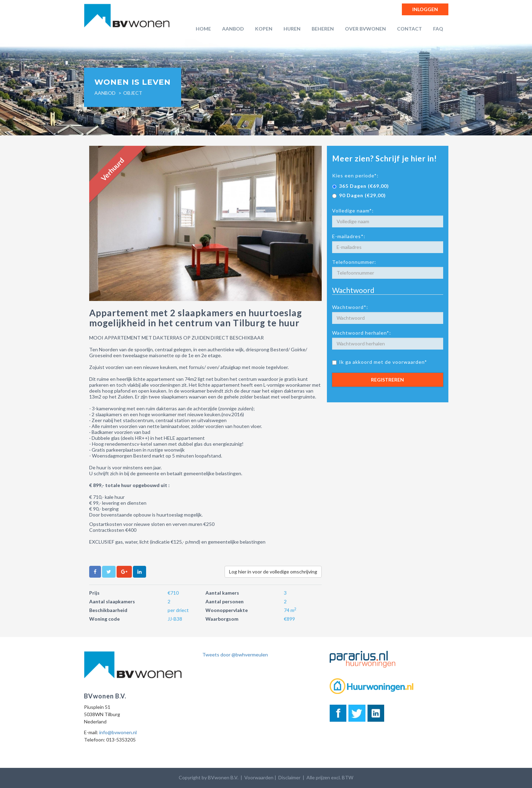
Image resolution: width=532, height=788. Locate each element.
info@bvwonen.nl (118, 732)
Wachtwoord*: (350, 307)
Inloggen (425, 9)
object (133, 93)
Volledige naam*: (353, 211)
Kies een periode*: (355, 175)
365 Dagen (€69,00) (361, 186)
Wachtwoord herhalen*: (362, 333)
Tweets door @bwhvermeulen (235, 655)
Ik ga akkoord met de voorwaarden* (380, 362)
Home (203, 29)
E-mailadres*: (349, 236)
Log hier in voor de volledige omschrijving (273, 572)
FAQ (438, 29)
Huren (292, 29)
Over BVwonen (365, 29)
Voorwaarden (259, 777)
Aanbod (233, 29)
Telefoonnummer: (354, 262)
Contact (409, 29)
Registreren (387, 380)
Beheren (323, 29)
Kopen (264, 29)
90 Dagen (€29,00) (359, 195)
